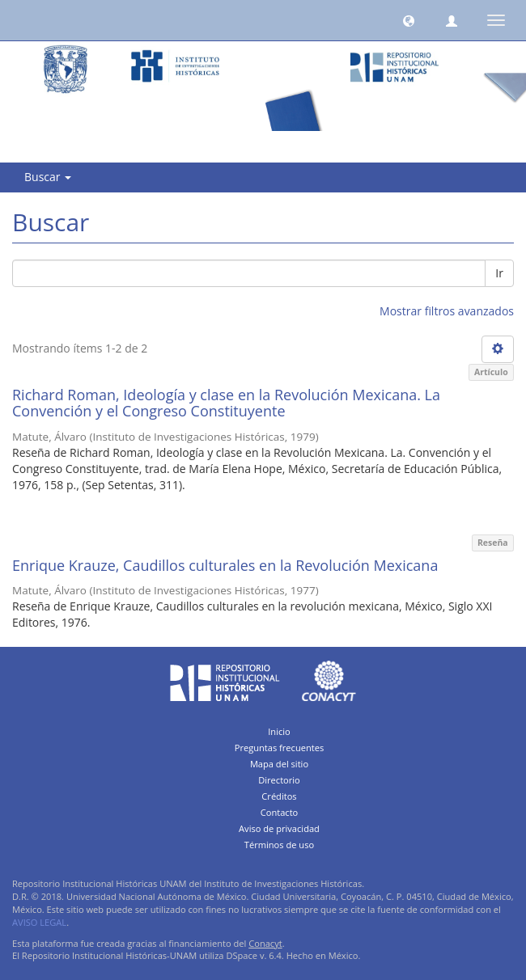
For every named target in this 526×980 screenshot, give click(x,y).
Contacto (280, 812)
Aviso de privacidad (279, 828)
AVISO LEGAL (39, 922)
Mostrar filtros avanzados (447, 311)
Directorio (279, 780)
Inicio (279, 731)
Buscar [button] (48, 177)
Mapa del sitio (279, 764)
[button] (409, 20)
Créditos (279, 796)
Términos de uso (279, 845)
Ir (499, 273)
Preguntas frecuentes (279, 748)
